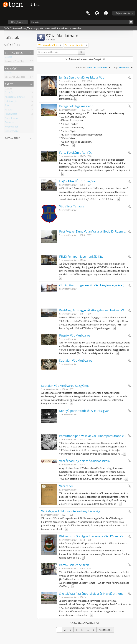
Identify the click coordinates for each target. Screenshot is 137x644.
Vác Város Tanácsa (72, 206)
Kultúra (9, 110)
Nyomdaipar (11, 127)
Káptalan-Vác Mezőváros (76, 361)
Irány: (115, 67)
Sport (8, 106)
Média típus (13, 138)
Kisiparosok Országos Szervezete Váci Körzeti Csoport (95, 536)
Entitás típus (14, 52)
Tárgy (9, 84)
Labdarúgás (11, 102)
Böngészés (17, 22)
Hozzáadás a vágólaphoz (129, 77)
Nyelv (97, 13)
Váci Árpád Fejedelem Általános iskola (84, 461)
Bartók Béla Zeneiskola (74, 565)
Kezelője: (11, 68)
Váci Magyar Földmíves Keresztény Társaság (71, 511)
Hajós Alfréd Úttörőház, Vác (78, 181)
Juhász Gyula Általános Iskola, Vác (82, 77)
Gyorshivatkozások (106, 13)
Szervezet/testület (14, 62)
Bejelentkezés (123, 13)
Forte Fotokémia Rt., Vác (75, 153)
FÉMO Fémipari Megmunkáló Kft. (81, 257)
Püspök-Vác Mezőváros (75, 335)
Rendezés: (81, 67)
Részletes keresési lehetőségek (85, 59)
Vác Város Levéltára (15, 77)
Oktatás (9, 93)
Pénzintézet (11, 114)
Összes (8, 58)
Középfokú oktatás (15, 97)
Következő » (105, 630)
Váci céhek (66, 486)
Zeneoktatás (11, 119)
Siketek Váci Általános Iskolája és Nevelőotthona (91, 594)
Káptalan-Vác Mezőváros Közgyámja (65, 386)
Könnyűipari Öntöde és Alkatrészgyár (84, 411)
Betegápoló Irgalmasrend (76, 106)
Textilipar (10, 123)
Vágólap (88, 13)
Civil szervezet (12, 132)
